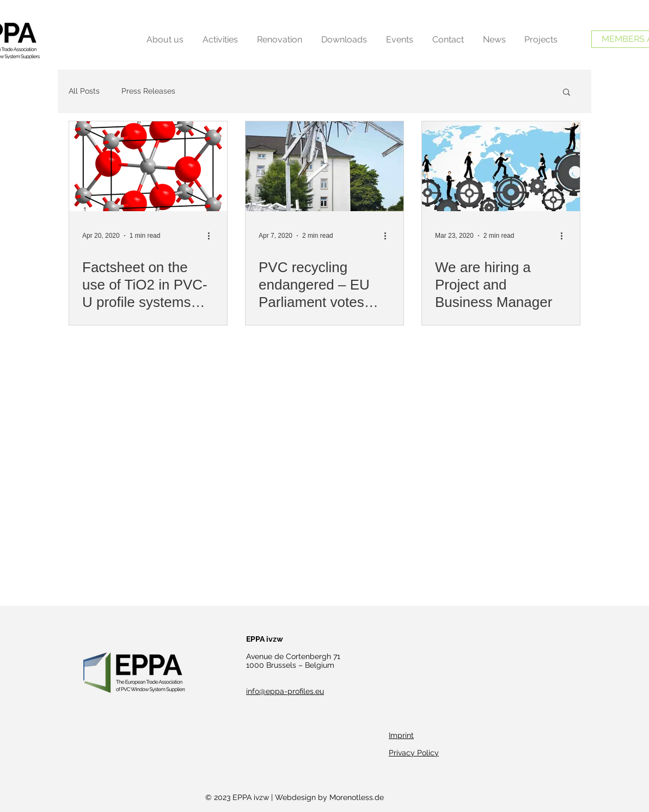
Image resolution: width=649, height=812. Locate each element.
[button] (567, 93)
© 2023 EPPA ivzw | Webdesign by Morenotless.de (295, 797)
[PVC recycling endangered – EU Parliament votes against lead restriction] (324, 166)
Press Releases (148, 91)
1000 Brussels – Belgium (290, 665)
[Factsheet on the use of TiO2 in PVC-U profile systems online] (148, 166)
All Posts (84, 91)
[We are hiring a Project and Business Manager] (501, 166)
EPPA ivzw (265, 639)
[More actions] (212, 236)
